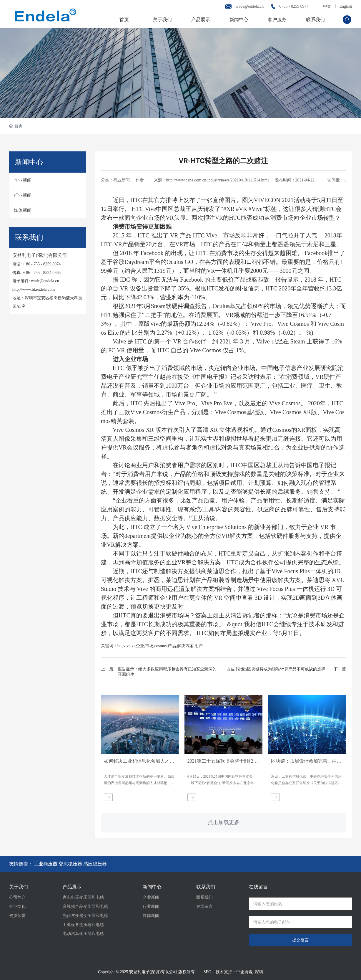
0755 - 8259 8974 (294, 6)
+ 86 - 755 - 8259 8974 (42, 264)
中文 (327, 6)
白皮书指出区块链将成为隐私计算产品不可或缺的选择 (276, 669)
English (346, 6)
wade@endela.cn (250, 6)
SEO (207, 972)
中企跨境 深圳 (250, 972)
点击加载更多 (224, 822)
